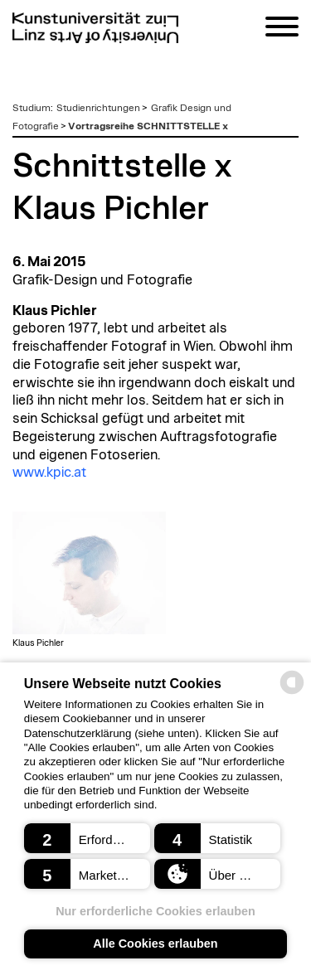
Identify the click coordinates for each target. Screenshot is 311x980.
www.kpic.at (49, 473)
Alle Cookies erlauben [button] (155, 944)
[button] (87, 838)
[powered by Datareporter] (292, 693)
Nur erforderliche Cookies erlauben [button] (155, 911)
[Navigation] (282, 29)
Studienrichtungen (98, 108)
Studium (32, 108)
